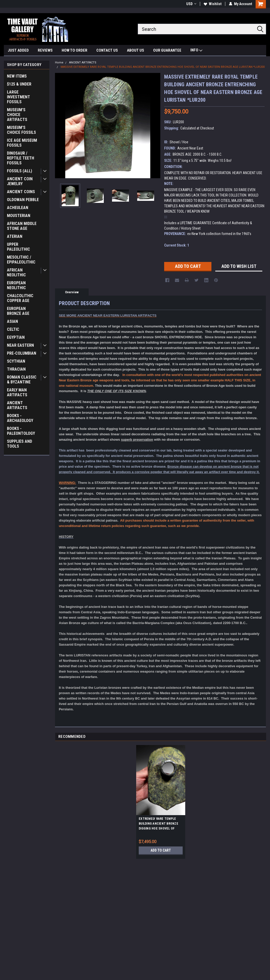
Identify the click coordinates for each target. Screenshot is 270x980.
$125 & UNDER (19, 84)
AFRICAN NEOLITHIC (16, 272)
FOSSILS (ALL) (20, 171)
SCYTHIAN (16, 361)
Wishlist (213, 4)
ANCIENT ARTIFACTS (17, 405)
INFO (196, 51)
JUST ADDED (18, 50)
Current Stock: (177, 245)
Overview (72, 292)
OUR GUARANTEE (167, 50)
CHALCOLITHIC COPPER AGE (20, 298)
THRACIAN (16, 369)
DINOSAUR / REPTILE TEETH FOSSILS (21, 158)
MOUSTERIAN (19, 216)
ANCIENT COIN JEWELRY (20, 181)
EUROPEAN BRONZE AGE (18, 311)
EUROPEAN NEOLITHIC (16, 285)
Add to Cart (161, 850)
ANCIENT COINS (21, 192)
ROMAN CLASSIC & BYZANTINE (22, 380)
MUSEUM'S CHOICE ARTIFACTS (17, 115)
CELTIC (13, 329)
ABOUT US (136, 50)
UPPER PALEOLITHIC (18, 247)
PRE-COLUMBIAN (22, 353)
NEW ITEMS (17, 76)
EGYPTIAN (16, 337)
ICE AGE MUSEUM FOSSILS (22, 143)
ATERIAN (15, 236)
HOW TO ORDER (75, 50)
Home (59, 63)
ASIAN (12, 321)
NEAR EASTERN (20, 345)
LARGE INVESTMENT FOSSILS (18, 97)
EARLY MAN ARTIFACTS (17, 392)
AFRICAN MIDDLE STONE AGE (22, 226)
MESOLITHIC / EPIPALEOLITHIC (21, 260)
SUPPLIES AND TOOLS (20, 444)
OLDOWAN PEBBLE (23, 200)
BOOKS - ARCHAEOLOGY (20, 418)
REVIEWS (45, 50)
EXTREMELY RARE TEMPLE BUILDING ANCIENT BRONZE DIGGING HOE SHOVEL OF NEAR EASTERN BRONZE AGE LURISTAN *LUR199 (159, 824)
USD (191, 4)
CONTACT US (107, 50)
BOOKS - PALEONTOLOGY (21, 431)
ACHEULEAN (18, 208)
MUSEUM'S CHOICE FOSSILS (21, 130)
